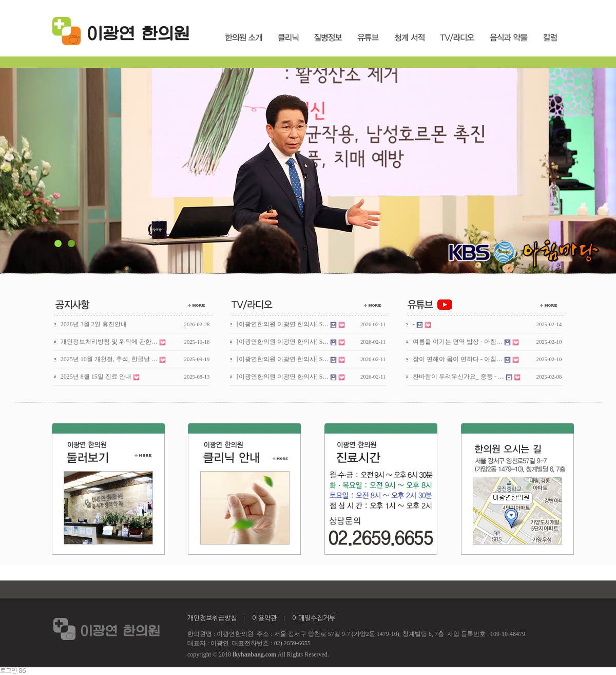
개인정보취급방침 (212, 618)
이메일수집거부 (314, 618)
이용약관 (264, 618)
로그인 (8, 671)
